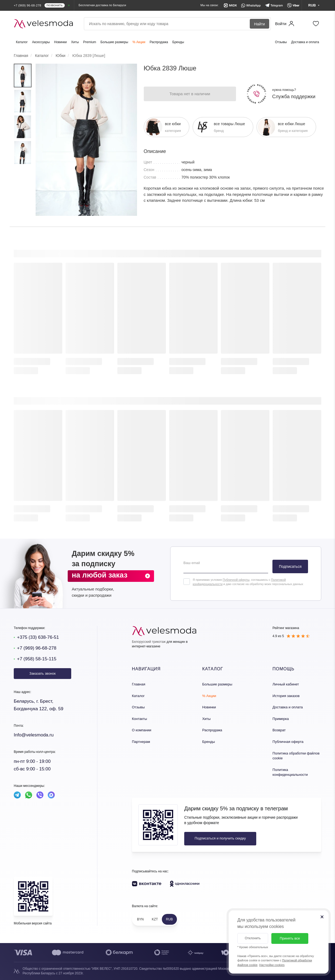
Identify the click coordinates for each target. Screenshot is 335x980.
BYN (140, 919)
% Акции (139, 42)
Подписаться (290, 566)
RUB (169, 919)
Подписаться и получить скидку (220, 838)
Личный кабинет (286, 684)
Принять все (290, 938)
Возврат (279, 730)
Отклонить (253, 938)
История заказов (286, 696)
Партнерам (141, 742)
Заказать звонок (42, 673)
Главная (139, 684)
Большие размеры (114, 42)
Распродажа (159, 42)
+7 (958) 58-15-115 (37, 659)
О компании (142, 730)
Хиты (75, 42)
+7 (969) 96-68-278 (37, 648)
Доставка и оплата (305, 42)
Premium (90, 42)
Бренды (178, 42)
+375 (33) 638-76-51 (38, 637)
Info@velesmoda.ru (34, 735)
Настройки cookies (272, 965)
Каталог (22, 42)
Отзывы (281, 42)
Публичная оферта (288, 742)
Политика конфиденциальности (290, 772)
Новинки (61, 42)
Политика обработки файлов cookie (296, 756)
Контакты (139, 719)
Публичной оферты (236, 580)
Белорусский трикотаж (149, 642)
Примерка (281, 719)
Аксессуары (41, 42)
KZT (155, 919)
